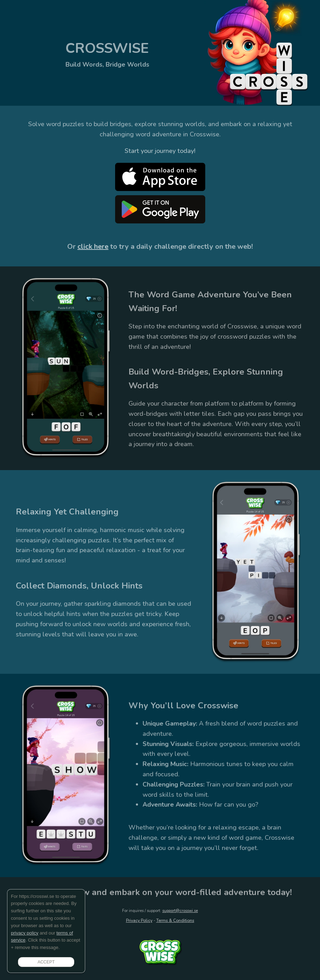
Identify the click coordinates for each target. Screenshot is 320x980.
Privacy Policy (139, 920)
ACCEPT (46, 962)
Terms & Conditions (175, 920)
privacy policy (25, 933)
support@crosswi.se (180, 911)
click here (93, 246)
